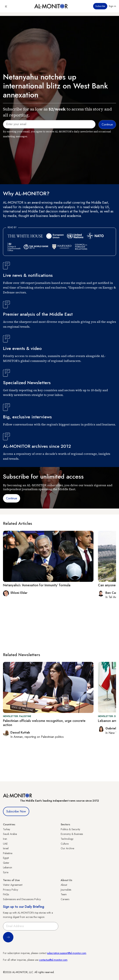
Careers (65, 899)
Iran (5, 839)
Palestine (8, 853)
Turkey (7, 829)
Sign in (112, 6)
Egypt (6, 858)
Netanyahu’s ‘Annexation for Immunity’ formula (37, 585)
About (64, 885)
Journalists (66, 890)
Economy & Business (72, 834)
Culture (65, 844)
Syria (6, 872)
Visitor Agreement (13, 885)
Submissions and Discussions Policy (22, 899)
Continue (12, 498)
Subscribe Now (16, 811)
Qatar (6, 863)
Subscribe (100, 6)
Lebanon (8, 867)
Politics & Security (70, 829)
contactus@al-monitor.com (53, 960)
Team (64, 894)
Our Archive (67, 848)
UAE (5, 844)
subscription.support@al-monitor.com (67, 953)
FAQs (6, 894)
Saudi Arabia (10, 834)
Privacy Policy (11, 890)
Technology (67, 839)
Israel (6, 848)
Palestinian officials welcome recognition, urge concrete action (44, 723)
